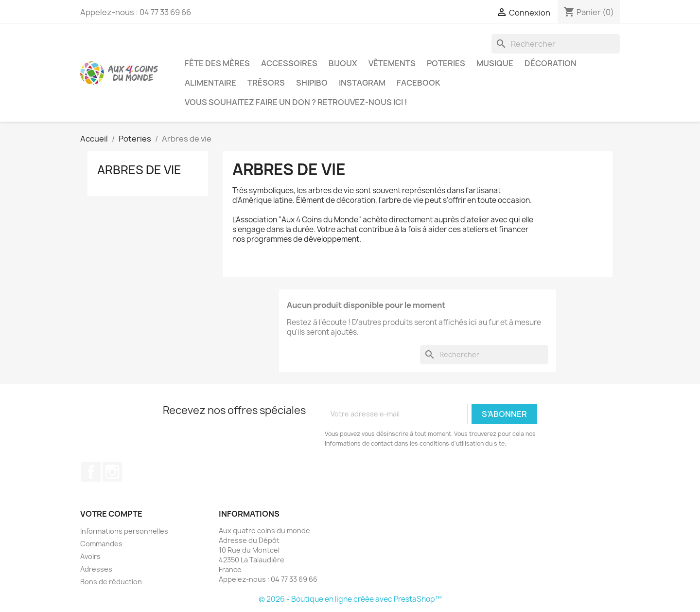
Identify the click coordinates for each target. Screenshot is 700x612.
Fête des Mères (217, 63)
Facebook (419, 83)
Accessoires (289, 63)
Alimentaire (210, 83)
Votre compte (111, 514)
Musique (495, 63)
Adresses (96, 569)
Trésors (266, 83)
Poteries (446, 63)
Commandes (101, 544)
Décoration (551, 63)
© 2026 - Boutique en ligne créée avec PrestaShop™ (350, 599)
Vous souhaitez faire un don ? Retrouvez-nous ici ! (296, 102)
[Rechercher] (556, 44)
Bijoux (343, 63)
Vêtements (392, 63)
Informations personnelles (124, 531)
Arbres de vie (139, 170)
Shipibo (312, 83)
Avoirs (90, 556)
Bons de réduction (111, 582)
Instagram (362, 83)
